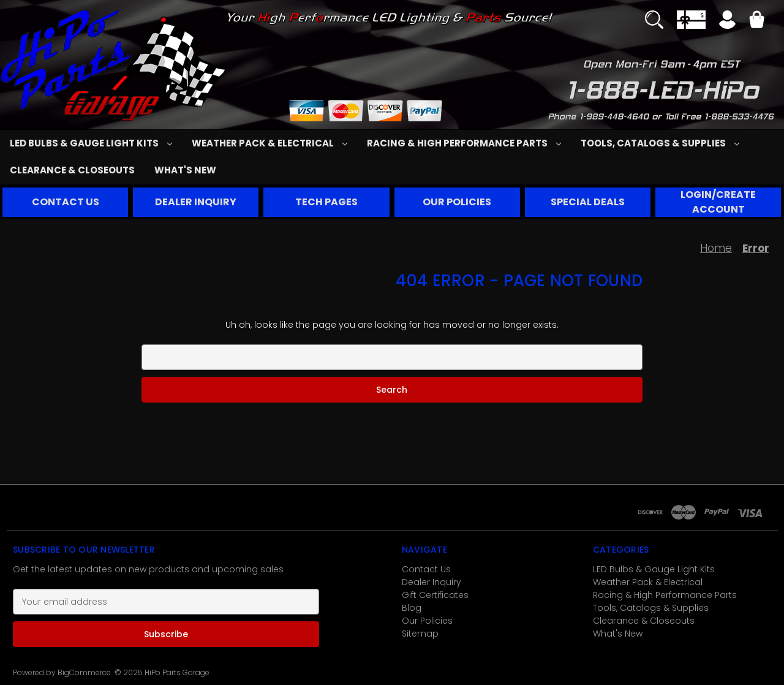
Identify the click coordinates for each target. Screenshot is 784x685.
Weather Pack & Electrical (269, 143)
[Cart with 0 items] (757, 21)
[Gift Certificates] (691, 20)
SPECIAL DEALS (588, 202)
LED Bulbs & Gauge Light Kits (91, 143)
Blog (412, 608)
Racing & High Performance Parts (464, 143)
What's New (185, 170)
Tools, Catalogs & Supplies (660, 143)
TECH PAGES (326, 202)
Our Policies (427, 621)
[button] (66, 202)
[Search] (654, 20)
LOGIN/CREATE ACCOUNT (718, 202)
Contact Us (426, 569)
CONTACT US (66, 202)
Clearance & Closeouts (72, 170)
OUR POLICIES (457, 202)
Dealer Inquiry (432, 582)
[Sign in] (727, 21)
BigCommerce (84, 672)
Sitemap (420, 634)
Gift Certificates (435, 595)
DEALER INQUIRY (196, 202)
